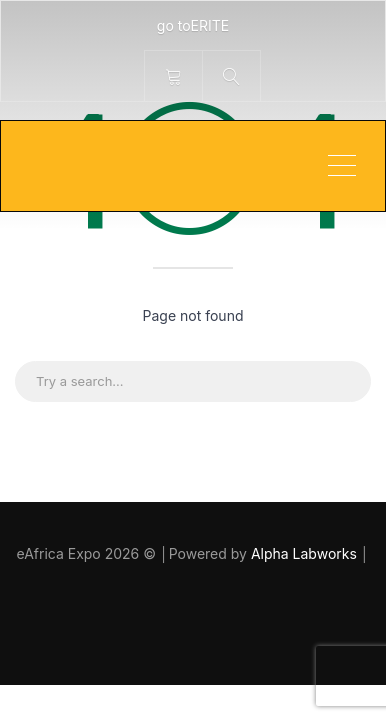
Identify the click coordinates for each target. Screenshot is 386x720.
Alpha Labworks (306, 553)
